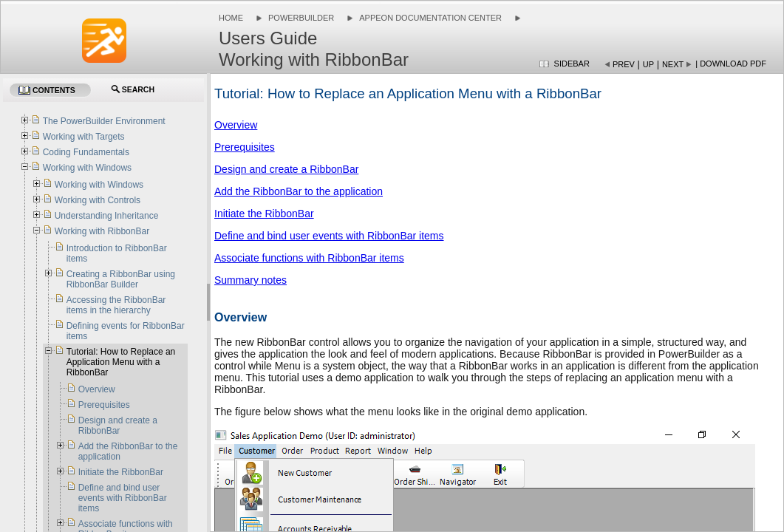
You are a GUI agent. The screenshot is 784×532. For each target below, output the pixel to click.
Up (648, 64)
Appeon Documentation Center (430, 18)
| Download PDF (731, 64)
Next (673, 64)
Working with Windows (87, 168)
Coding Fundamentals (86, 152)
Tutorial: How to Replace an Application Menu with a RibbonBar (121, 362)
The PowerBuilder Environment (104, 121)
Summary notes (250, 280)
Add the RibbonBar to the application (299, 191)
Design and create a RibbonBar (286, 169)
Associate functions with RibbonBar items (309, 258)
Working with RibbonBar (102, 231)
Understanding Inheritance (107, 216)
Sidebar (572, 64)
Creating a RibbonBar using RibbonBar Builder (121, 279)
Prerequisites (245, 147)
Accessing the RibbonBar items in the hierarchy (116, 305)
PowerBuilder (301, 18)
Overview (236, 125)
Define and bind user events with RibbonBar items (329, 236)
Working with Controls (98, 200)
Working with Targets (84, 137)
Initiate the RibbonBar (264, 214)
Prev (624, 64)
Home (231, 18)
